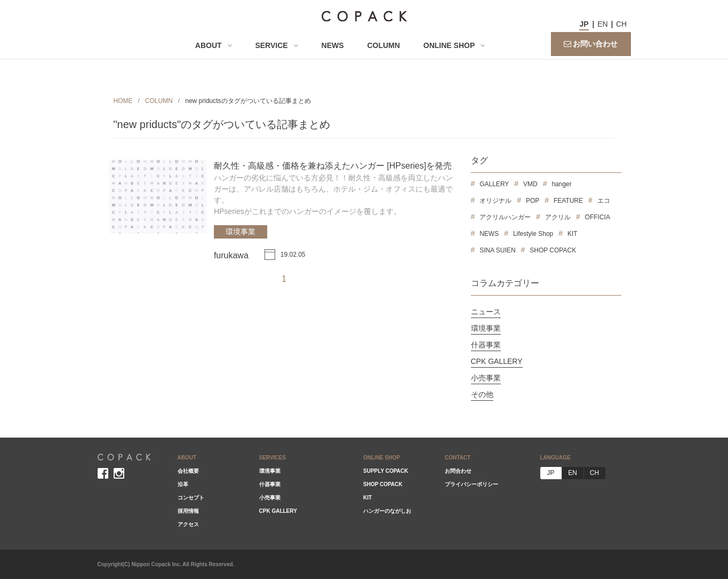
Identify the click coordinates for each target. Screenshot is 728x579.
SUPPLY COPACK (386, 471)
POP (533, 201)
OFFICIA (598, 217)
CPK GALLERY (497, 361)
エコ (604, 201)
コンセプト (191, 498)
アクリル (558, 217)
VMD (530, 184)
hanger (561, 184)
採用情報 (188, 511)
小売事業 (486, 378)
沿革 (183, 484)
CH (621, 24)
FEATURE (568, 201)
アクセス (188, 524)
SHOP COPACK (553, 250)
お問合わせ (458, 471)
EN (602, 24)
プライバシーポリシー (471, 484)
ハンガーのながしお (387, 511)
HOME (123, 101)
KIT (573, 234)
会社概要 (188, 471)
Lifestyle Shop (533, 234)
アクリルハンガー (505, 217)
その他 (482, 394)
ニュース (486, 312)
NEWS (333, 45)
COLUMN (383, 45)
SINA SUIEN (497, 250)
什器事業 (486, 345)
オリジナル (495, 201)
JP (584, 24)
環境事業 (241, 232)
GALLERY (494, 184)
